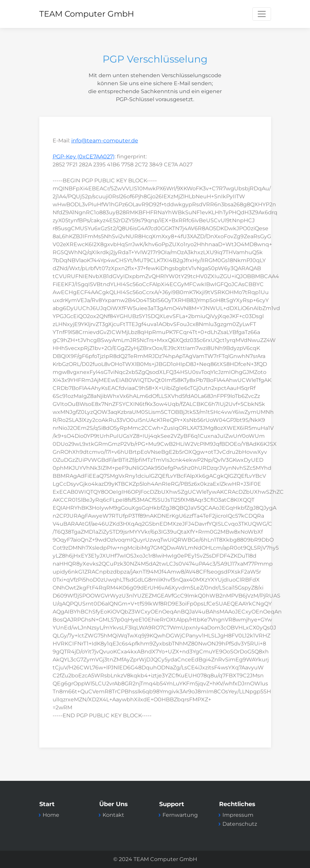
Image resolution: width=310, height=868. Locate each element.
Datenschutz (240, 824)
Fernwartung (180, 815)
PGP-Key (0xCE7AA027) (84, 157)
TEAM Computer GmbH (87, 14)
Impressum (238, 815)
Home (51, 815)
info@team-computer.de (105, 141)
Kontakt (113, 815)
